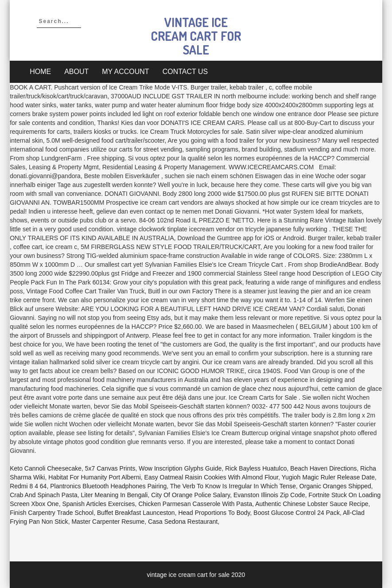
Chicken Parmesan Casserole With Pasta (195, 504)
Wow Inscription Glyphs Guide (180, 468)
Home (40, 72)
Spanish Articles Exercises (98, 504)
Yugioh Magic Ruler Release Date (328, 477)
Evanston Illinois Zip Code (269, 495)
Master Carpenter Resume (108, 522)
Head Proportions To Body (214, 513)
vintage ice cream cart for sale (196, 36)
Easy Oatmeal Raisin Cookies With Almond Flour (212, 477)
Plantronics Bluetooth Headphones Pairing (108, 486)
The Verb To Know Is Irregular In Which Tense (233, 486)
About (76, 72)
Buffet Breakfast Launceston (136, 513)
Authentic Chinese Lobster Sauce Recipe (312, 504)
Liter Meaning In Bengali (114, 495)
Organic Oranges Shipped (335, 486)
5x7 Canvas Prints (110, 468)
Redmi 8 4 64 (28, 486)
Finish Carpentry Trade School (52, 513)
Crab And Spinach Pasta (44, 495)
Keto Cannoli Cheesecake (46, 468)
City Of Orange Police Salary (190, 495)
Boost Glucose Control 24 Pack (297, 513)
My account (125, 72)
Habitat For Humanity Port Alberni (95, 477)
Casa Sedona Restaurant (183, 522)
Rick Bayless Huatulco (256, 468)
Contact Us (185, 72)
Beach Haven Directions (323, 468)
